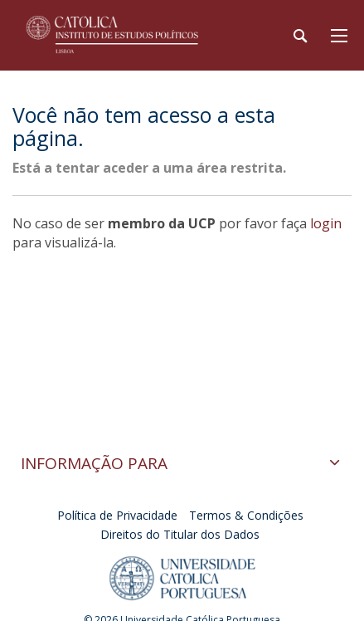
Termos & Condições (246, 515)
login (326, 223)
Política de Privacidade (117, 515)
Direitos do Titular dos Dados (180, 534)
